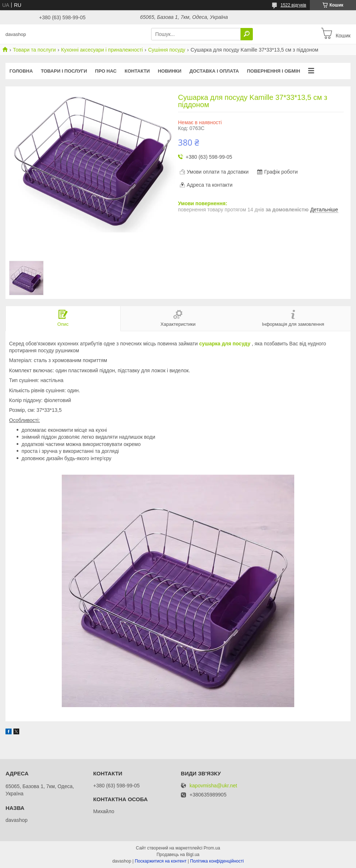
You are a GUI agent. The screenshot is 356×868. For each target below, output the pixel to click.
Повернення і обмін (274, 71)
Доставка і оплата (214, 71)
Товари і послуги (64, 71)
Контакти (137, 71)
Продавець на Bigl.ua (178, 855)
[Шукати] (247, 34)
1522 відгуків (293, 5)
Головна (21, 71)
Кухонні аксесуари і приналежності (102, 50)
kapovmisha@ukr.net (213, 786)
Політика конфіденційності (217, 861)
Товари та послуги (34, 50)
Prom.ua (212, 848)
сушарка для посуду (225, 344)
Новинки (169, 71)
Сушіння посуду (167, 50)
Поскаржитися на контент (161, 861)
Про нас (106, 71)
